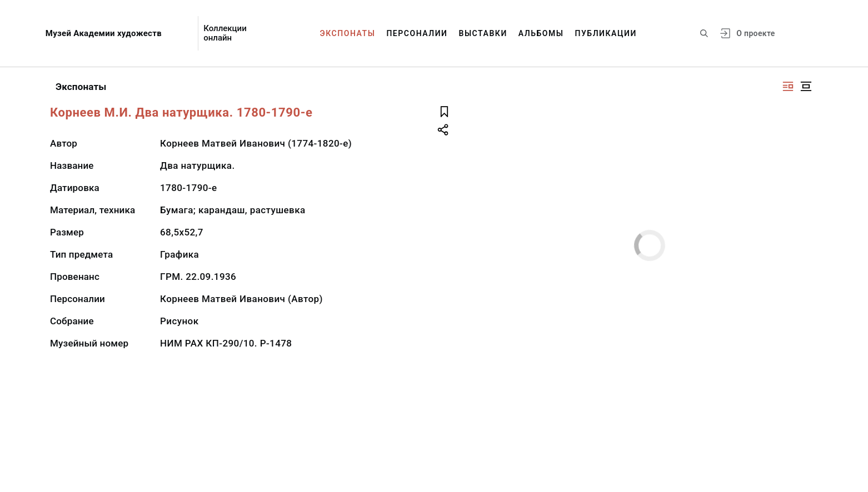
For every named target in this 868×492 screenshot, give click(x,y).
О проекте (755, 33)
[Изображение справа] (788, 86)
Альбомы (541, 33)
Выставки (483, 33)
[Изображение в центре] (806, 86)
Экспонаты (348, 33)
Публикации (606, 33)
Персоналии (417, 33)
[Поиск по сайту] (704, 33)
